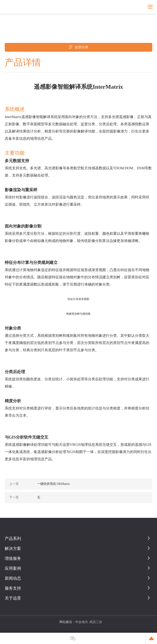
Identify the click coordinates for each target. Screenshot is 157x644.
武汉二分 (96, 622)
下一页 (14, 497)
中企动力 (82, 622)
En (142, 7)
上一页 (14, 484)
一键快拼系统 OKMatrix (54, 484)
